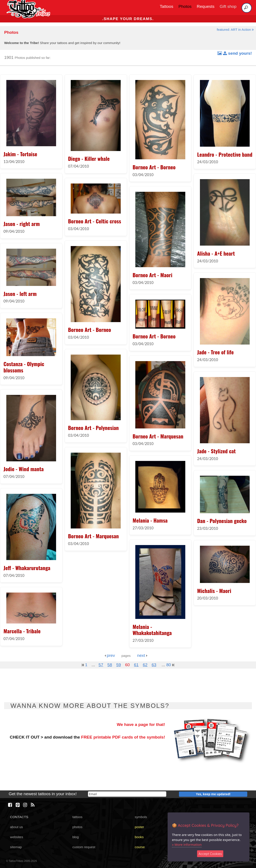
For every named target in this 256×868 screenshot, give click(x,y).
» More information (187, 844)
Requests (206, 6)
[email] (127, 794)
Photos (185, 6)
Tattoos (167, 6)
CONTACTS (19, 817)
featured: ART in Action (235, 30)
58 (110, 665)
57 (101, 665)
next (142, 655)
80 (170, 665)
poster (139, 827)
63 (154, 665)
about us (16, 827)
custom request (84, 847)
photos (77, 827)
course (140, 847)
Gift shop (228, 6)
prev (110, 655)
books (139, 837)
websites (17, 837)
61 (136, 665)
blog (76, 837)
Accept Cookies (210, 854)
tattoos (77, 817)
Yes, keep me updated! (213, 794)
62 (145, 665)
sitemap (16, 847)
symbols (141, 817)
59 (119, 665)
